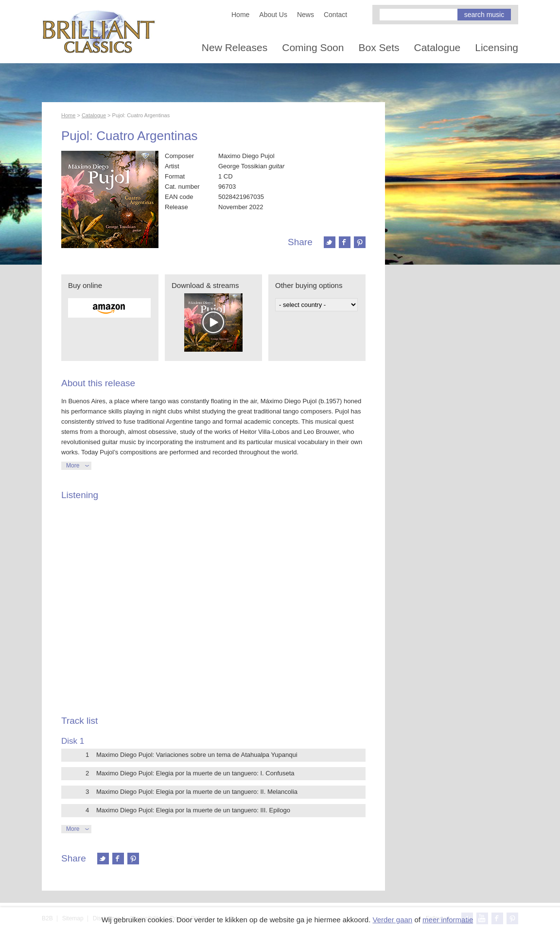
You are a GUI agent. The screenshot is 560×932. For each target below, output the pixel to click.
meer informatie (448, 920)
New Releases (235, 47)
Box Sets (379, 47)
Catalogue (437, 47)
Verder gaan (392, 920)
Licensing (497, 47)
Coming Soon (313, 47)
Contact (335, 15)
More (73, 466)
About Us (273, 15)
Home (240, 15)
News (306, 15)
